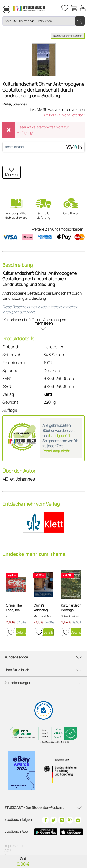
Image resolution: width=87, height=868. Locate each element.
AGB (8, 851)
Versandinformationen (66, 109)
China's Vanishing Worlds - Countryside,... (44, 608)
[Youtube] (78, 820)
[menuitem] (0, 9)
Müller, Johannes (15, 104)
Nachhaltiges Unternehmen (68, 36)
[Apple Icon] (71, 832)
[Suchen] (80, 21)
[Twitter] (54, 820)
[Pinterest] (70, 820)
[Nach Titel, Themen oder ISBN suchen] (43, 21)
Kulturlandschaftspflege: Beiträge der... (71, 608)
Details (21, 632)
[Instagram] (62, 820)
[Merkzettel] (65, 8)
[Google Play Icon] (46, 832)
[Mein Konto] (82, 8)
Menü (0, 9)
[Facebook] (45, 820)
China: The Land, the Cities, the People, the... (15, 608)
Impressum (13, 845)
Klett (48, 394)
